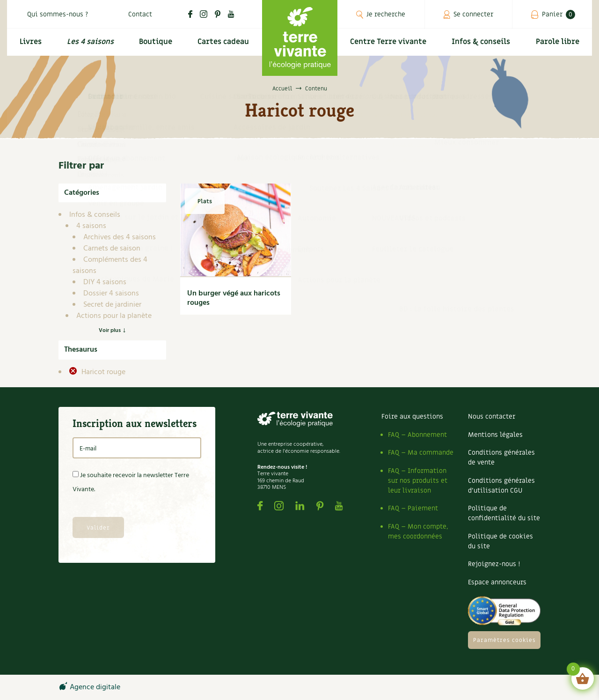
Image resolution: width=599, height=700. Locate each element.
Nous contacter (492, 416)
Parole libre (559, 45)
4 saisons (91, 226)
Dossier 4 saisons (111, 294)
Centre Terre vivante (389, 45)
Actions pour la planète (114, 316)
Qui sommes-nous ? (58, 14)
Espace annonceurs (497, 582)
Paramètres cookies (504, 640)
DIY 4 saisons (105, 282)
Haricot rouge (102, 372)
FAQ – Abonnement (417, 435)
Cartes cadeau (223, 45)
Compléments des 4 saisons (110, 265)
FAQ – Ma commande (421, 453)
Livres (29, 45)
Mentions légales (495, 435)
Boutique (154, 45)
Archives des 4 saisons (120, 237)
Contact (140, 14)
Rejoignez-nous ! (494, 564)
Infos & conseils (483, 45)
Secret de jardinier (112, 305)
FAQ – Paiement (413, 508)
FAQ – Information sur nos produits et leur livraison (418, 481)
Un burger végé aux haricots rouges (234, 298)
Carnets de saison (112, 249)
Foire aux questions (412, 416)
